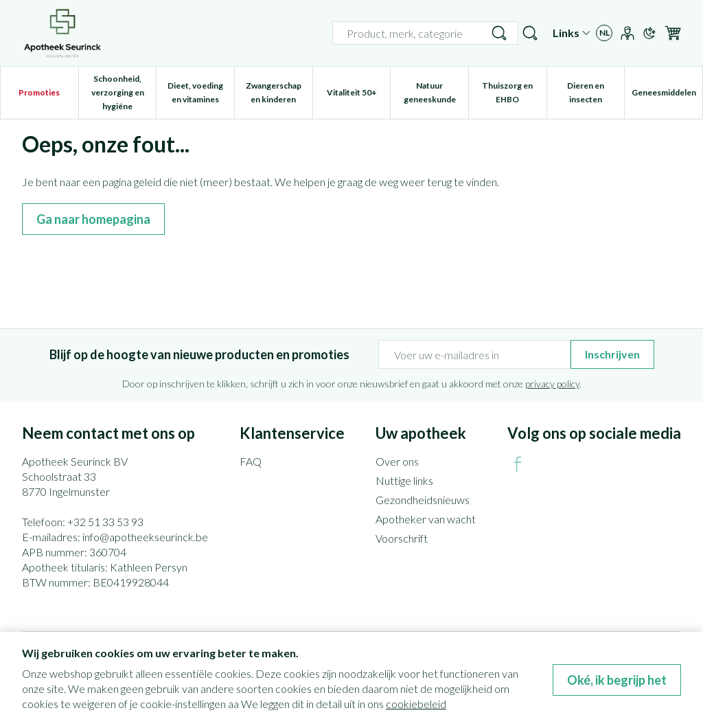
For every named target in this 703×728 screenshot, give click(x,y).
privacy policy (552, 384)
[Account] (627, 33)
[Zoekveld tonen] (530, 33)
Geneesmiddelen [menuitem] (667, 96)
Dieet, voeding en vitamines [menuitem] (201, 92)
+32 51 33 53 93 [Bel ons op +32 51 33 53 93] (105, 522)
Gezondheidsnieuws (423, 500)
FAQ (251, 461)
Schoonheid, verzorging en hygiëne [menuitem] (124, 92)
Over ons (397, 461)
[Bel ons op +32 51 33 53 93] (503, 33)
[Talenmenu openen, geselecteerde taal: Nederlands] (604, 33)
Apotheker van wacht (426, 519)
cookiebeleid (416, 704)
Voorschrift (402, 538)
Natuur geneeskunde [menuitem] (436, 92)
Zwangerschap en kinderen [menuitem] (279, 92)
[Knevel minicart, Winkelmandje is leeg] (673, 33)
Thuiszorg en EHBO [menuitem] (514, 92)
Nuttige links (404, 480)
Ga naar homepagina (93, 219)
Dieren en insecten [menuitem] (596, 92)
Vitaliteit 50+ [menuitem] (359, 96)
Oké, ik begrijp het (617, 680)
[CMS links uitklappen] (572, 33)
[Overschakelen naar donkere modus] (649, 33)
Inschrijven (612, 354)
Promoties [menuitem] (39, 92)
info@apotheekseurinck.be (145, 537)
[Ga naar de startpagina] (62, 33)
